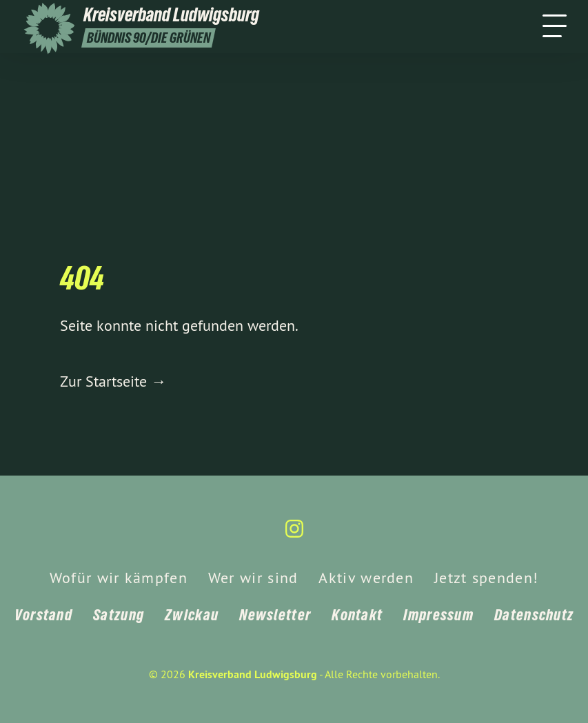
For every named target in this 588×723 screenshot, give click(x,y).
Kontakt (357, 615)
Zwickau (192, 615)
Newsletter (275, 615)
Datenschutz (534, 615)
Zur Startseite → (113, 381)
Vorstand (43, 615)
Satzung (119, 615)
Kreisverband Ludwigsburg (253, 674)
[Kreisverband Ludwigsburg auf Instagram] (294, 534)
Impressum (438, 615)
